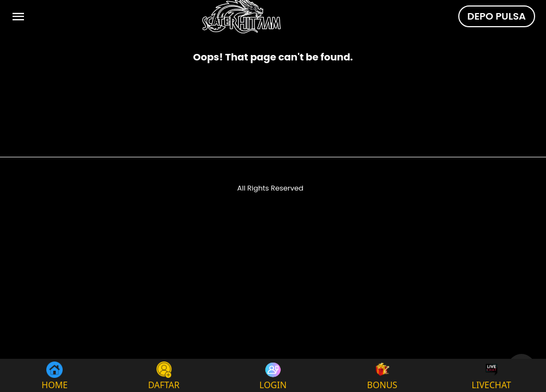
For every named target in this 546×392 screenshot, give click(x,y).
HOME (54, 375)
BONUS (383, 375)
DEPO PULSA (497, 16)
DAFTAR (164, 375)
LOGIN (273, 375)
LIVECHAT (492, 375)
